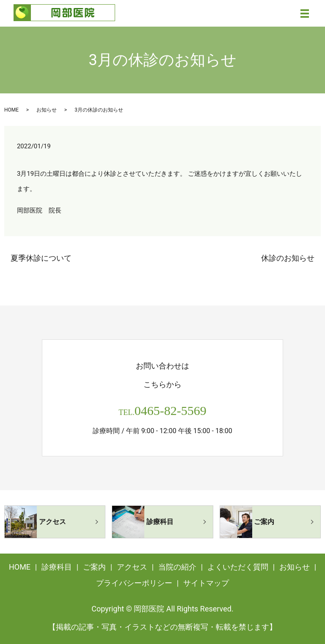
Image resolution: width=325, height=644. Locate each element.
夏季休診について (41, 258)
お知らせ (47, 110)
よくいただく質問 (238, 567)
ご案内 (94, 567)
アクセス (132, 567)
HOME (11, 110)
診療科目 (57, 567)
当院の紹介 (177, 567)
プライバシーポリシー (134, 583)
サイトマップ (206, 583)
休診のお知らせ (288, 258)
